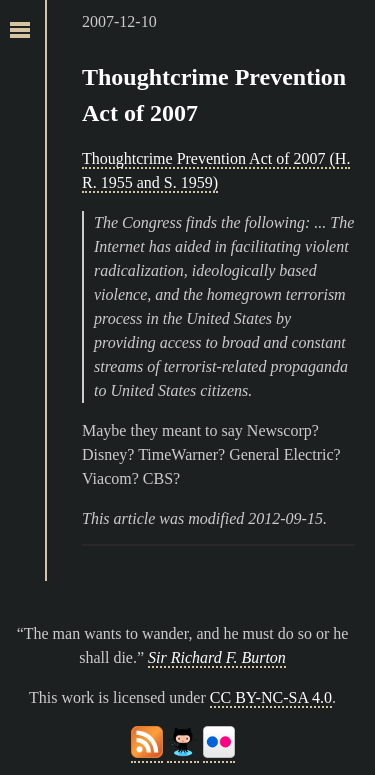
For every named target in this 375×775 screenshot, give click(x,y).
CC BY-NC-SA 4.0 (271, 697)
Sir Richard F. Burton (217, 657)
